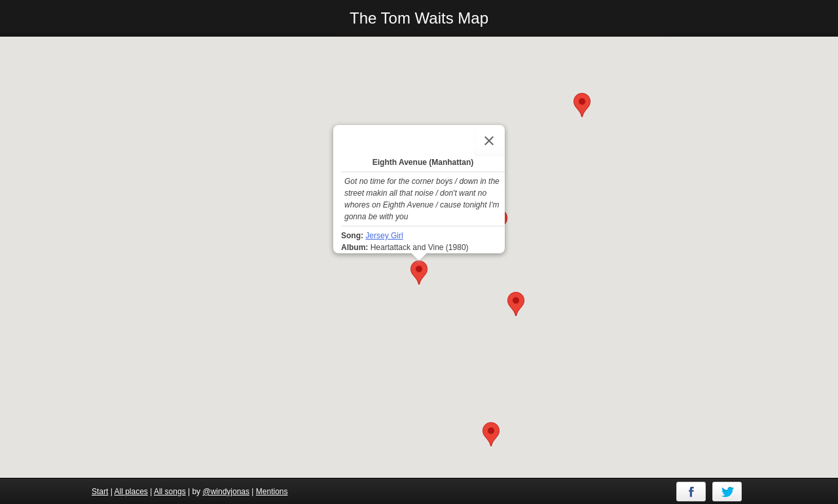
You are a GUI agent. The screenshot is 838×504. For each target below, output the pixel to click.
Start (100, 492)
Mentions (272, 492)
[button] (516, 304)
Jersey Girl (384, 236)
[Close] (489, 141)
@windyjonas (226, 492)
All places (131, 492)
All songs (170, 492)
